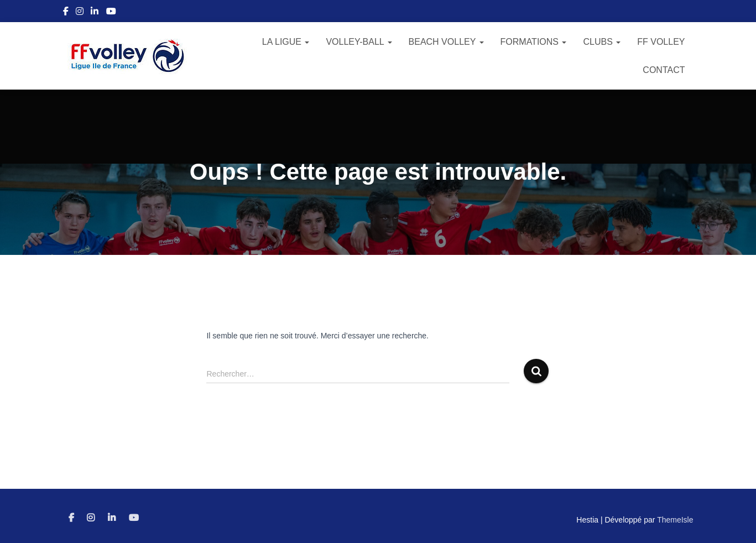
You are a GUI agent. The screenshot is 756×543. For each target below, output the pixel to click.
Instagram (80, 13)
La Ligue (286, 42)
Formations (534, 42)
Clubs (602, 42)
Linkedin (95, 13)
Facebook (66, 13)
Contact (664, 70)
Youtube (111, 13)
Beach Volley (446, 42)
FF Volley (661, 42)
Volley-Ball (359, 42)
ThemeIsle (675, 520)
